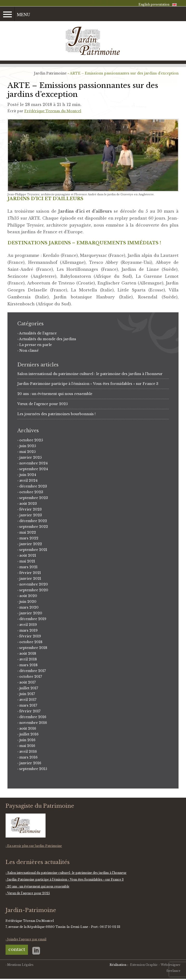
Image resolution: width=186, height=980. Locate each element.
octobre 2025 (31, 440)
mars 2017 (28, 705)
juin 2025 (28, 446)
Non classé (29, 351)
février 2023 (30, 509)
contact (17, 949)
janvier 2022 (31, 544)
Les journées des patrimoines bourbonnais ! (56, 414)
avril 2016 (28, 752)
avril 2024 (28, 481)
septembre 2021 (33, 550)
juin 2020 (28, 602)
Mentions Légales (20, 965)
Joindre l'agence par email (27, 939)
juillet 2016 (29, 734)
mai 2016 (27, 746)
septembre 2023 (34, 498)
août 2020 (28, 596)
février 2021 (30, 573)
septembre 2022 (34, 527)
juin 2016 (27, 740)
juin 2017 (27, 694)
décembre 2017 (33, 671)
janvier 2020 (31, 613)
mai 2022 (28, 532)
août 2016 (28, 728)
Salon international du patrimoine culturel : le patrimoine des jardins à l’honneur (90, 374)
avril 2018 (28, 659)
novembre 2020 (34, 584)
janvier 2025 (30, 457)
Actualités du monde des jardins (48, 339)
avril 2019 (28, 625)
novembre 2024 (33, 463)
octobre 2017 (31, 677)
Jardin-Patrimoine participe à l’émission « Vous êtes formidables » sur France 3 (88, 384)
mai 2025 (27, 452)
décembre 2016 (33, 717)
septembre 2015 (33, 769)
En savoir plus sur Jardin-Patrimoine (35, 846)
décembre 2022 (33, 521)
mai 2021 (27, 561)
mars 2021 (28, 567)
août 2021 (28, 555)
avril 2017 (28, 700)
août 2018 (28, 653)
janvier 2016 (30, 763)
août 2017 (27, 682)
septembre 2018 (33, 648)
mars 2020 (29, 607)
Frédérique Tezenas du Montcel (53, 111)
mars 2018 (28, 665)
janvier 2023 (31, 515)
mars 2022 (29, 538)
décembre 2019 (33, 619)
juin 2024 (28, 475)
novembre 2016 (33, 723)
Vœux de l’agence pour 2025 (43, 404)
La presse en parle (36, 345)
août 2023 (28, 504)
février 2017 (30, 711)
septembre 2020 (34, 590)
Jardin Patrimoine (50, 73)
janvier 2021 (30, 579)
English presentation (154, 4)
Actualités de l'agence (38, 333)
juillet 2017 (29, 688)
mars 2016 (28, 757)
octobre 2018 (31, 642)
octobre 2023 (31, 492)
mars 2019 (28, 630)
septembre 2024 (34, 469)
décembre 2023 (33, 486)
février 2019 (30, 636)
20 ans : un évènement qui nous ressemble (55, 394)
